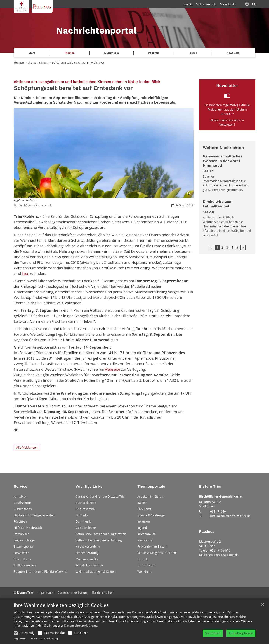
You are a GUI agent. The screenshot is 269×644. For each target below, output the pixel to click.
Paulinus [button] (154, 53)
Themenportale (151, 486)
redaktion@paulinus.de (222, 555)
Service (21, 486)
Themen (19, 63)
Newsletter (233, 53)
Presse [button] (193, 53)
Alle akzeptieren (241, 633)
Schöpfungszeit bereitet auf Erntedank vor (78, 63)
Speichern (213, 633)
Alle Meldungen (27, 447)
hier (26, 273)
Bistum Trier (210, 486)
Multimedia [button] (111, 53)
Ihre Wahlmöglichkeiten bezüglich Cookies (61, 605)
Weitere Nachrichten (223, 148)
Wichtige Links (89, 486)
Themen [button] (70, 53)
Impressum (21, 638)
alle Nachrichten (38, 63)
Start (32, 53)
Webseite (112, 369)
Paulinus (207, 531)
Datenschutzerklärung (81, 626)
